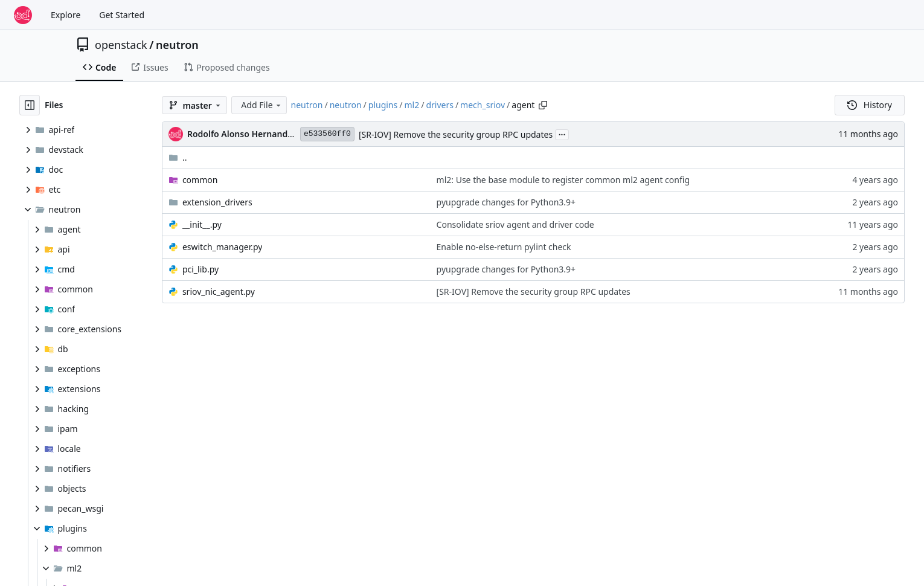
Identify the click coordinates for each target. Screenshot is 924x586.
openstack (121, 45)
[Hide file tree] (30, 105)
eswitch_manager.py (223, 247)
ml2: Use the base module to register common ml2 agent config (563, 180)
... (562, 134)
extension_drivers (217, 202)
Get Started (122, 15)
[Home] (23, 15)
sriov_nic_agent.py (219, 291)
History (870, 105)
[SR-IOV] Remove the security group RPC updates (456, 134)
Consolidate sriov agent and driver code (515, 224)
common (200, 180)
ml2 (412, 105)
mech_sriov (483, 105)
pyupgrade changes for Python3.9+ (506, 202)
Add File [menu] (261, 105)
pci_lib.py (201, 269)
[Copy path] (543, 105)
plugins (383, 105)
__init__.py (202, 224)
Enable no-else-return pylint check (504, 247)
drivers (440, 105)
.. (178, 157)
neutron (177, 45)
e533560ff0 (327, 134)
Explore (66, 15)
